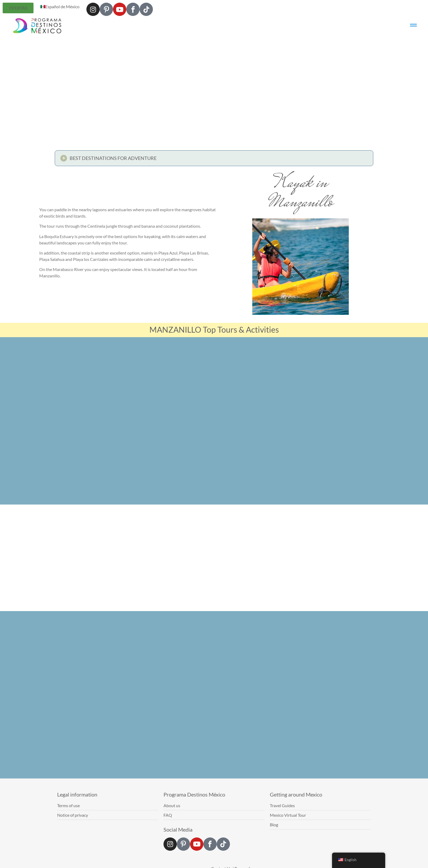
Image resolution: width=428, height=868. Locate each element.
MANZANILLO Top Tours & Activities (214, 329)
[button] (214, 160)
